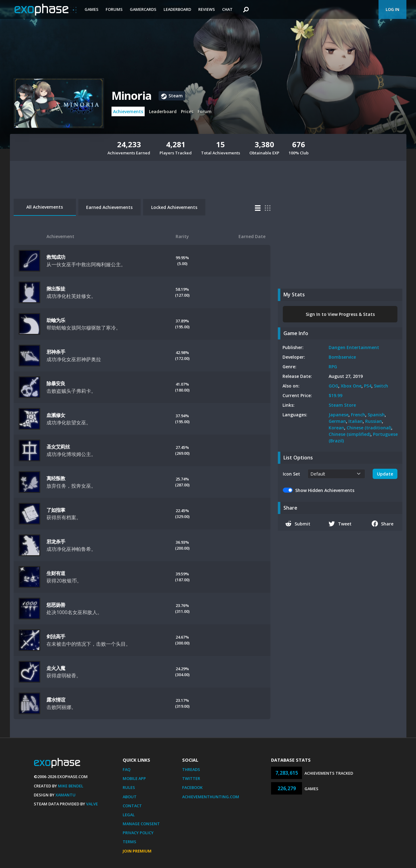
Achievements (128, 111)
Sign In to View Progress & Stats (340, 314)
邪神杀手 (56, 352)
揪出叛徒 (56, 289)
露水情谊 (56, 700)
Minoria (131, 96)
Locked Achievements (174, 207)
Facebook (192, 787)
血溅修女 (56, 415)
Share (383, 524)
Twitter (191, 778)
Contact (132, 806)
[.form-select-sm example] (337, 474)
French (358, 415)
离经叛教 (56, 478)
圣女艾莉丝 (58, 447)
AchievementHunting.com (211, 797)
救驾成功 (56, 257)
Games (92, 9)
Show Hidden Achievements (325, 490)
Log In (392, 9)
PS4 (368, 386)
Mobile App (134, 778)
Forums (114, 9)
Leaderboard (177, 9)
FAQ (127, 769)
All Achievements (45, 207)
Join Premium (137, 851)
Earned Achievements (109, 207)
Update (385, 474)
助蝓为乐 (56, 320)
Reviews (207, 9)
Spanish (376, 415)
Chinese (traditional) (369, 428)
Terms (129, 842)
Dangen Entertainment (354, 347)
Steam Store (342, 405)
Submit (298, 524)
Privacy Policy (138, 833)
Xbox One (351, 386)
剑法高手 (56, 636)
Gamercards (143, 9)
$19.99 (335, 395)
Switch (381, 386)
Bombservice (342, 357)
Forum (205, 111)
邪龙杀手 (56, 542)
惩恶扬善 (56, 605)
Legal (129, 815)
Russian (374, 421)
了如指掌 (56, 510)
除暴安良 (56, 383)
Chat (227, 9)
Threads (191, 769)
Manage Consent (141, 824)
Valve (92, 804)
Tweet (340, 524)
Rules (129, 787)
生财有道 (56, 573)
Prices (187, 111)
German (337, 421)
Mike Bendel (71, 786)
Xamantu (66, 795)
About (130, 797)
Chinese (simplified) (350, 434)
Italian (356, 421)
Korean (336, 428)
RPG (333, 367)
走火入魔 (56, 668)
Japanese (339, 415)
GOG (333, 386)
